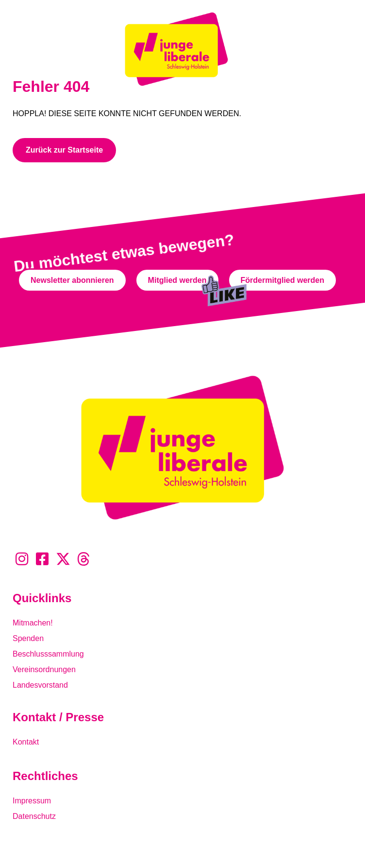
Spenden (28, 638)
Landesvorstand (40, 685)
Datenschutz (34, 816)
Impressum (32, 801)
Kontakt (26, 742)
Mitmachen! (33, 623)
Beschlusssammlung (48, 654)
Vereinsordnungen (44, 669)
